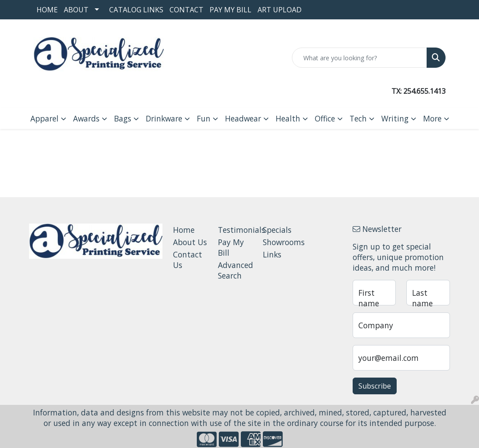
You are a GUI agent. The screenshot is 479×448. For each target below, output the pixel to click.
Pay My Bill (230, 10)
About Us (190, 242)
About (76, 10)
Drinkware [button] (164, 118)
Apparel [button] (44, 118)
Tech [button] (358, 118)
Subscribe (375, 386)
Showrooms (280, 242)
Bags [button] (123, 118)
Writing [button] (395, 118)
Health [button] (288, 118)
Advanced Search (235, 270)
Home (47, 10)
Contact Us (188, 260)
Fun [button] (204, 118)
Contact (186, 10)
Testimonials (235, 230)
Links (272, 254)
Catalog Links (136, 10)
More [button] (432, 118)
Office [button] (325, 118)
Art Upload (280, 10)
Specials (277, 230)
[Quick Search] (359, 58)
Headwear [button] (243, 118)
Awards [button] (86, 118)
